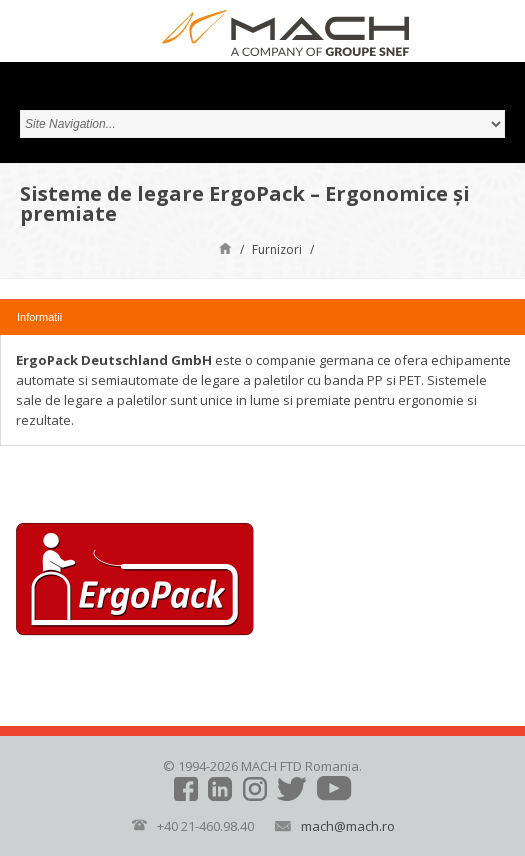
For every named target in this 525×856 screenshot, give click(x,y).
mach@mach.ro (348, 826)
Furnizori (277, 249)
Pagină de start (225, 247)
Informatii (39, 317)
